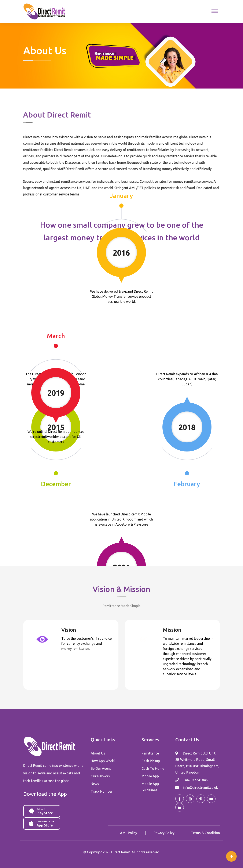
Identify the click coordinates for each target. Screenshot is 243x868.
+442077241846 (195, 780)
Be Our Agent (101, 768)
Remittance (150, 753)
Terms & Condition (205, 833)
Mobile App (150, 776)
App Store (42, 823)
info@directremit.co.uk (200, 788)
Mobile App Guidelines (150, 787)
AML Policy (129, 833)
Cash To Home (153, 768)
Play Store (42, 811)
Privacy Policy (164, 833)
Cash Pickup (151, 761)
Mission (172, 630)
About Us (98, 753)
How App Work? (103, 761)
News (95, 784)
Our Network (100, 776)
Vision (69, 630)
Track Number (102, 791)
